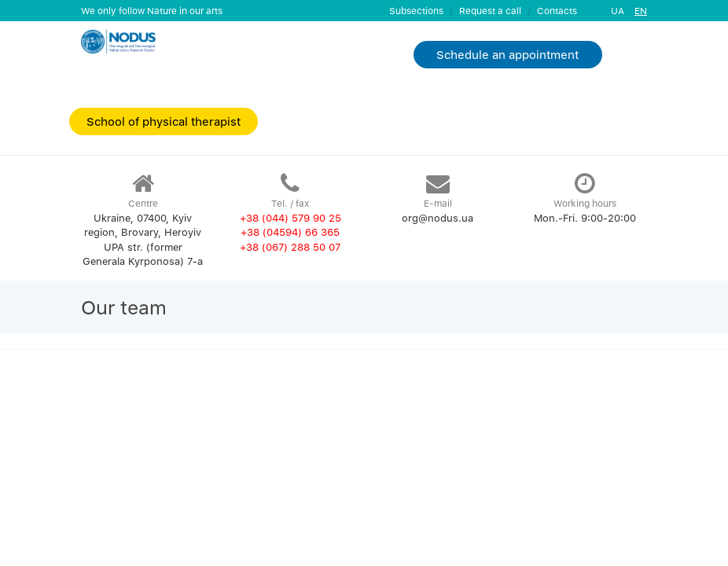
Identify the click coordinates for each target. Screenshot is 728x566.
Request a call (490, 11)
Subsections (416, 11)
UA (618, 11)
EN (641, 11)
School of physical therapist (164, 121)
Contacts (557, 11)
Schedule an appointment (507, 54)
